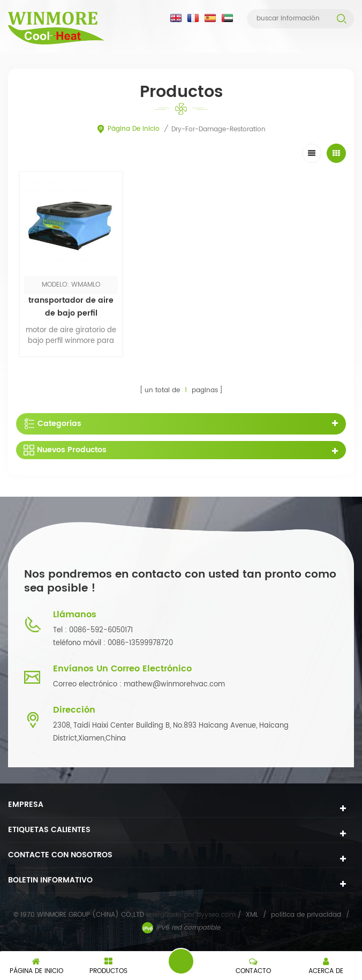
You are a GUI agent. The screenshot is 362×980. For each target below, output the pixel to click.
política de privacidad (306, 915)
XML (252, 915)
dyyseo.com (217, 915)
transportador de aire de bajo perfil (71, 307)
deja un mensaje (181, 961)
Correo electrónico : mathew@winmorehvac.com (139, 684)
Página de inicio (128, 129)
